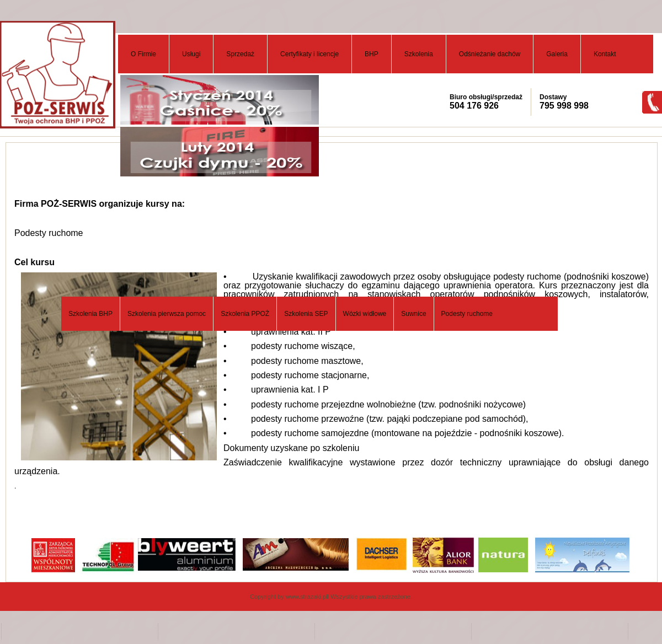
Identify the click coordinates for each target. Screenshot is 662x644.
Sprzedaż (240, 54)
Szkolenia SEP (306, 314)
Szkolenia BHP (90, 314)
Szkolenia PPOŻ (245, 314)
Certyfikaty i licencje (309, 54)
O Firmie (143, 54)
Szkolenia (419, 54)
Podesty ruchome (467, 314)
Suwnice (413, 314)
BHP (372, 54)
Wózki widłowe (365, 314)
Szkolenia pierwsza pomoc (167, 314)
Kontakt (605, 54)
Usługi (191, 54)
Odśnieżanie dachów (490, 54)
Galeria (557, 54)
